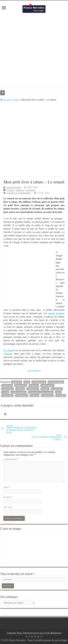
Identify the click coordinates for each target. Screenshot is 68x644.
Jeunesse (20, 190)
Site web (8, 507)
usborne (61, 396)
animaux (17, 382)
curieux (34, 385)
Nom (7, 487)
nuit (59, 392)
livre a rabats (19, 392)
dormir (20, 389)
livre (5, 392)
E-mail (8, 497)
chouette (7, 385)
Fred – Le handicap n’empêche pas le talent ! (46, 437)
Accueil (6, 100)
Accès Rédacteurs (53, 633)
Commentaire (11, 459)
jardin (45, 389)
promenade (22, 396)
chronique (21, 385)
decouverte (48, 385)
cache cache (39, 382)
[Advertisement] (34, 50)
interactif (33, 389)
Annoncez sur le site (33, 633)
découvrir (8, 389)
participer (8, 396)
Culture (16, 100)
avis (27, 382)
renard (35, 396)
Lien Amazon (34, 370)
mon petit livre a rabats (41, 392)
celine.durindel (14, 187)
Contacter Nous (15, 633)
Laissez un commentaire (19, 193)
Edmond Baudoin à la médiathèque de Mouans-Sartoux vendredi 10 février (22, 429)
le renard (57, 389)
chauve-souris (56, 382)
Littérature (30, 190)
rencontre (48, 396)
